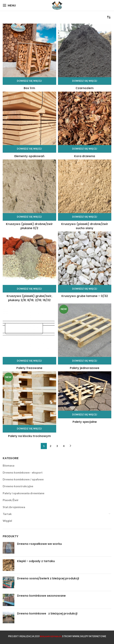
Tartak (7, 514)
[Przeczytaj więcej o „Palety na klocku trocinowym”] (29, 429)
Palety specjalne (85, 422)
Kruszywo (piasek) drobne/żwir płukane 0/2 (29, 226)
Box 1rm (29, 88)
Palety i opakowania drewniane (24, 493)
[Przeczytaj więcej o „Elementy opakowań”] (29, 149)
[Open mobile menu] (9, 5)
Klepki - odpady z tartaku (36, 561)
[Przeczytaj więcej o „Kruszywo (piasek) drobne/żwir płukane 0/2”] (29, 217)
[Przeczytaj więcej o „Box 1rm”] (29, 81)
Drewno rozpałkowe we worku (39, 544)
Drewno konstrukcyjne (18, 486)
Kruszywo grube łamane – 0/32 (85, 296)
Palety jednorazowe (85, 368)
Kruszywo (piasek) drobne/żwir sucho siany (85, 226)
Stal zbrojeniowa (14, 507)
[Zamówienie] (109, 17)
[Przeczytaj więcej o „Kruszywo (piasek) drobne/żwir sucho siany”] (85, 217)
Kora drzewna (85, 156)
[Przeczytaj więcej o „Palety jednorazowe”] (85, 361)
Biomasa (9, 465)
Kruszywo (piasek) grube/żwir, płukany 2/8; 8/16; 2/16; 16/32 (29, 298)
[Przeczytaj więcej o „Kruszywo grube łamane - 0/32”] (85, 289)
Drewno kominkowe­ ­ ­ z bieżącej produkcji (47, 614)
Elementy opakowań (29, 156)
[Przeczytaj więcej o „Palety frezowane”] (29, 361)
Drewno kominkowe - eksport (23, 472)
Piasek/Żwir (11, 500)
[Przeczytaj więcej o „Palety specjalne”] (85, 415)
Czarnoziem (85, 88)
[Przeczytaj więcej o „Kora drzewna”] (85, 149)
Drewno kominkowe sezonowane (41, 596)
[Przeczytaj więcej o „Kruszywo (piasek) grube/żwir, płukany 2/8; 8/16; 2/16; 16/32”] (29, 289)
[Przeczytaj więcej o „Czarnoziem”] (85, 81)
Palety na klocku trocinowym (29, 436)
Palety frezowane (29, 368)
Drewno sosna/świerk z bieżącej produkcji (48, 578)
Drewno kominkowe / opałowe (23, 479)
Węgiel (7, 521)
